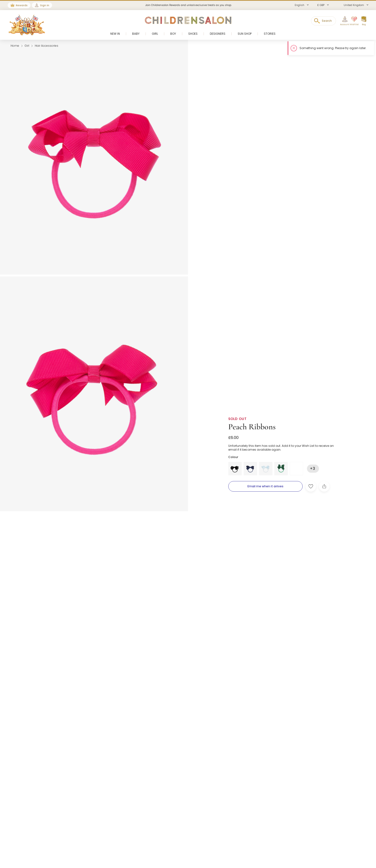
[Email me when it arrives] (265, 486)
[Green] (281, 469)
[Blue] (250, 469)
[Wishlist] (353, 21)
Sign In (45, 5)
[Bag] (364, 21)
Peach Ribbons (252, 427)
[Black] (235, 469)
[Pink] (296, 469)
